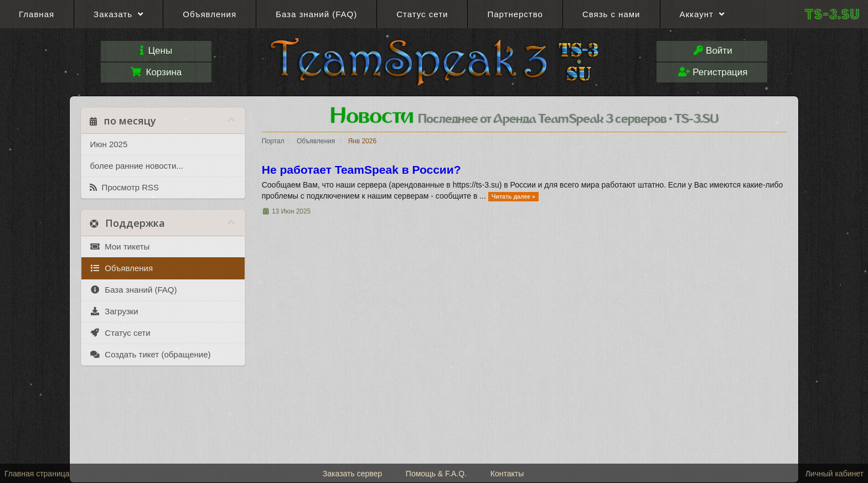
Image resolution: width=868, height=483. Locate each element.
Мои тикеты (120, 247)
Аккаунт (702, 14)
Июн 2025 (108, 144)
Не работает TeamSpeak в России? (361, 170)
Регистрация (713, 72)
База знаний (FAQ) (316, 14)
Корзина (156, 72)
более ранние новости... (136, 166)
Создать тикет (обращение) (150, 355)
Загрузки (114, 311)
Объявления (210, 14)
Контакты (507, 474)
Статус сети (422, 14)
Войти (713, 51)
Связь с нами (611, 14)
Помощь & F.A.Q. (436, 474)
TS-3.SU (832, 14)
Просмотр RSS (124, 188)
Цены (156, 51)
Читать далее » (513, 196)
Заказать (118, 14)
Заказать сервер (352, 474)
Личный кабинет (835, 474)
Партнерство (515, 14)
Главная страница (37, 474)
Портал (273, 141)
